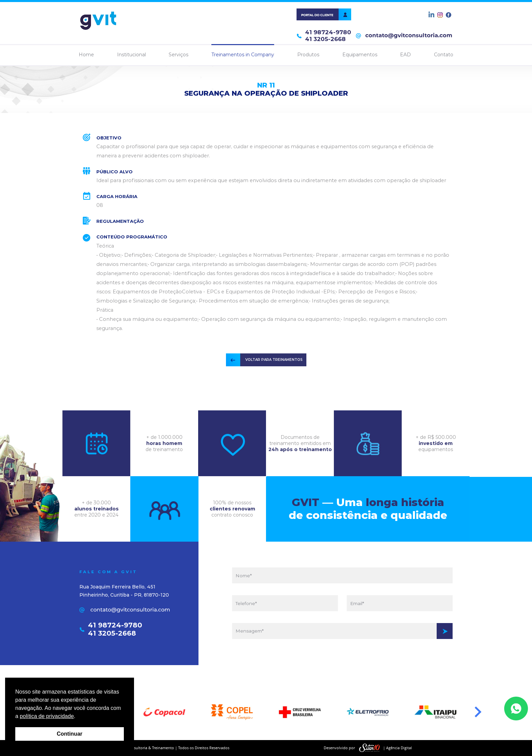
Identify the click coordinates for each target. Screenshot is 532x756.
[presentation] (342, 662)
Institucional (131, 55)
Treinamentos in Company (243, 55)
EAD (405, 55)
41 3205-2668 (325, 39)
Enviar (445, 631)
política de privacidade (47, 716)
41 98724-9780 (328, 32)
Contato (444, 55)
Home (86, 55)
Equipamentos (360, 55)
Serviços (178, 55)
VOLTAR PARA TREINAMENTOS (274, 360)
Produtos (308, 55)
